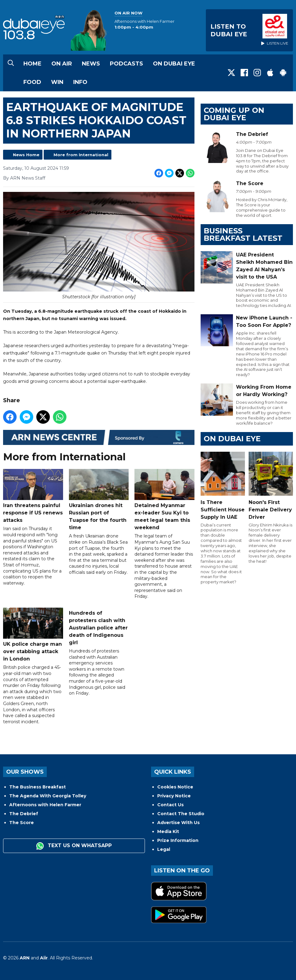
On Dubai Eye (174, 64)
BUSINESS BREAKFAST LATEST (243, 234)
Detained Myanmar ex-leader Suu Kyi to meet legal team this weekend (164, 500)
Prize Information (178, 840)
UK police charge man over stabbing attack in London (33, 635)
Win (57, 82)
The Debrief (24, 814)
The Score (22, 823)
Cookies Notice (175, 787)
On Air (62, 64)
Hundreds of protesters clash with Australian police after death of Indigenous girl (98, 628)
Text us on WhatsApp (74, 846)
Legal (164, 849)
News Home (26, 155)
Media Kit (168, 831)
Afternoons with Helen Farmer (45, 805)
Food (32, 82)
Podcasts (126, 64)
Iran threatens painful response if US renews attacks (33, 496)
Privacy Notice (174, 796)
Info (80, 82)
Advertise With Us (178, 823)
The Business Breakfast (38, 787)
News (91, 64)
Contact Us (170, 805)
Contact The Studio (181, 814)
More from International (81, 155)
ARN (25, 958)
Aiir (44, 958)
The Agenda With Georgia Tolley (48, 796)
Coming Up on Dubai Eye (234, 114)
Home (32, 64)
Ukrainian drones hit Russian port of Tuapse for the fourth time (99, 500)
